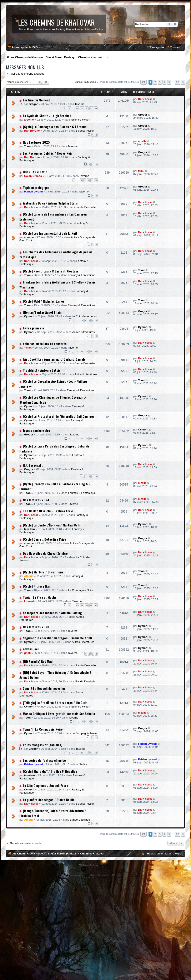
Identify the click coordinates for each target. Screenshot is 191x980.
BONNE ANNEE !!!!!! (35, 172)
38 (91, 352)
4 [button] (164, 82)
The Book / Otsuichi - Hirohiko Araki (48, 511)
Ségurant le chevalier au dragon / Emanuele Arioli (57, 638)
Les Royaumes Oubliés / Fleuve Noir (47, 153)
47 (96, 438)
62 (87, 108)
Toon (27, 146)
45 (87, 438)
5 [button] (169, 82)
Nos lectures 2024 (36, 500)
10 (96, 180)
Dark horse (145, 99)
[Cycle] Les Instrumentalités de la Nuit (50, 233)
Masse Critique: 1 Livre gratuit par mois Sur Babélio (59, 714)
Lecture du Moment (36, 100)
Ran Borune (32, 131)
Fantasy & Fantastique (82, 275)
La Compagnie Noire (81, 590)
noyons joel (31, 649)
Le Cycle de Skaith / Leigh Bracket (47, 116)
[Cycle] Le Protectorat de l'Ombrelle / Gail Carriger (59, 416)
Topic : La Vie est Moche (40, 597)
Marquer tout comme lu (87, 82)
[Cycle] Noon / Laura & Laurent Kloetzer (51, 271)
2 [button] (155, 82)
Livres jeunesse (34, 328)
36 (82, 352)
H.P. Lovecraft (33, 465)
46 (91, 438)
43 (77, 438)
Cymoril (29, 316)
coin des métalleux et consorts (45, 344)
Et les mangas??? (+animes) (43, 745)
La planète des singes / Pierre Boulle (49, 800)
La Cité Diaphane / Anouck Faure (46, 785)
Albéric (29, 576)
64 (96, 108)
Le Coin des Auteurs (84, 316)
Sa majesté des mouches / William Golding (52, 613)
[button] (144, 82)
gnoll (27, 653)
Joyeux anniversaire (36, 430)
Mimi (141, 171)
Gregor (33, 104)
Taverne (80, 104)
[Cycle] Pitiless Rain (37, 586)
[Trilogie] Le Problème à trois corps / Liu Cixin (55, 703)
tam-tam (29, 529)
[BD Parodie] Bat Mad (38, 661)
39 (96, 352)
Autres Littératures (84, 332)
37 (87, 352)
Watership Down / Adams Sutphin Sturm (51, 203)
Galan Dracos (33, 176)
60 (77, 108)
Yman (28, 348)
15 (82, 753)
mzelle (142, 141)
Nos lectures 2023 (36, 627)
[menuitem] (33, 47)
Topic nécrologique (36, 187)
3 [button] (160, 82)
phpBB (86, 875)
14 (77, 753)
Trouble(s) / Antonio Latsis (42, 370)
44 (82, 438)
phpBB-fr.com (101, 878)
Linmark (29, 601)
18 (96, 753)
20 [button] (178, 82)
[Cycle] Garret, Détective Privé (44, 539)
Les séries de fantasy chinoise (44, 760)
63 (91, 108)
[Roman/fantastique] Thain (42, 312)
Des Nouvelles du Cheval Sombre (45, 553)
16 (87, 753)
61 (82, 108)
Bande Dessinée (86, 207)
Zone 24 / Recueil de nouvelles (44, 688)
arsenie (29, 120)
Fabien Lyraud (34, 192)
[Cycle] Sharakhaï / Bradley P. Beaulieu (50, 771)
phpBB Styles (105, 865)
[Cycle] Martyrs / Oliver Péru (43, 572)
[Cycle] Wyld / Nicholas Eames (44, 301)
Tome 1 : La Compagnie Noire (43, 729)
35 (77, 352)
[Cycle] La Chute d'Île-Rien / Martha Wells (52, 525)
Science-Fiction (81, 120)
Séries (83, 764)
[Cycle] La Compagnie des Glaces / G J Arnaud (55, 127)
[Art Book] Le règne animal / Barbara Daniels (54, 359)
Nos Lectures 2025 (36, 142)
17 (91, 753)
